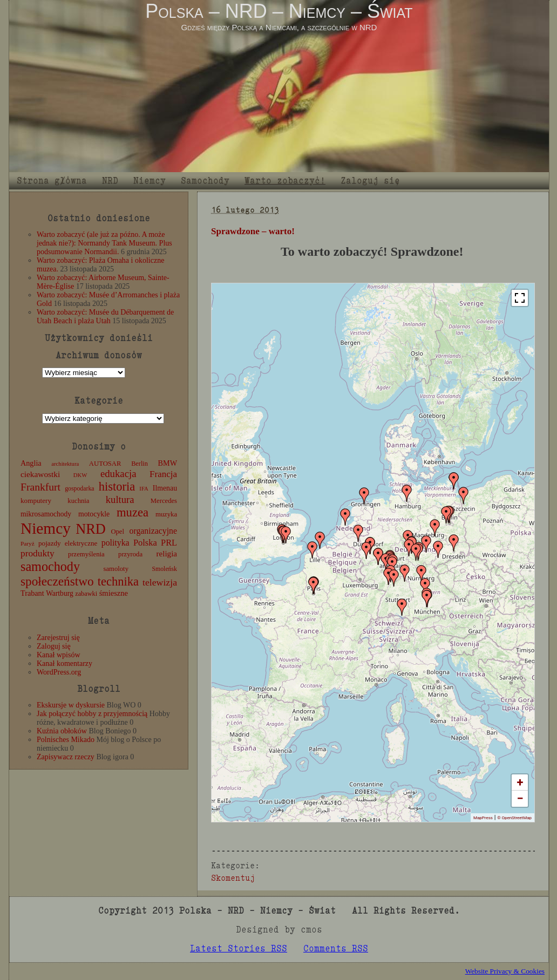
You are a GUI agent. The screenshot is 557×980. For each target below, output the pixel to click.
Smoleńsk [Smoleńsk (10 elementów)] (164, 569)
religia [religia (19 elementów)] (167, 554)
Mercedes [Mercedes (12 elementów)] (164, 501)
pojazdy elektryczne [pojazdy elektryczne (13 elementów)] (68, 543)
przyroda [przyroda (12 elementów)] (130, 554)
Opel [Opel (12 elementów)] (117, 532)
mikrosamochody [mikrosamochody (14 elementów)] (46, 514)
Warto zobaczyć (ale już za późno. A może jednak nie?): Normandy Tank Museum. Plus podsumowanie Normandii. (104, 243)
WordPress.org (59, 672)
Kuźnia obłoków (62, 731)
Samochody (205, 181)
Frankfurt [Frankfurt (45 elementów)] (40, 487)
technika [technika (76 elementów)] (118, 581)
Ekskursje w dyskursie (71, 705)
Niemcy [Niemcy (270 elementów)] (46, 528)
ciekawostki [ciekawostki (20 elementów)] (40, 474)
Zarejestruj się (58, 638)
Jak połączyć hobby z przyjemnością (92, 714)
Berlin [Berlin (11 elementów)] (140, 464)
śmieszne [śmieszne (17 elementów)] (114, 593)
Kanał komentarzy (64, 663)
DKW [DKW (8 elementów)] (80, 475)
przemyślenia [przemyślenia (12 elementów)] (86, 554)
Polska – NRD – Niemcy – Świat (279, 11)
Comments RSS (336, 948)
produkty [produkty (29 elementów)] (38, 553)
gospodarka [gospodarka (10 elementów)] (79, 488)
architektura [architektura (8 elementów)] (65, 464)
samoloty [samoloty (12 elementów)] (116, 569)
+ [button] (520, 782)
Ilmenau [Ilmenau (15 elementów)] (165, 488)
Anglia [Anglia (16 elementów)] (31, 463)
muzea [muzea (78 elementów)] (133, 512)
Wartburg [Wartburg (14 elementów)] (60, 593)
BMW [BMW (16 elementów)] (168, 463)
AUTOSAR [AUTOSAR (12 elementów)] (105, 464)
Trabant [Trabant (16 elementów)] (32, 593)
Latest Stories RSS (239, 948)
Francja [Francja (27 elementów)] (163, 474)
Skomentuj (233, 878)
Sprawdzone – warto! (253, 231)
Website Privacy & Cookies (505, 971)
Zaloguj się (370, 181)
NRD (110, 181)
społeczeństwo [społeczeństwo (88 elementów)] (57, 581)
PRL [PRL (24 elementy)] (169, 543)
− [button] (520, 798)
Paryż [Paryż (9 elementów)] (28, 543)
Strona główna (52, 181)
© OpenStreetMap (514, 818)
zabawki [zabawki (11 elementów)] (86, 594)
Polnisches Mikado (66, 740)
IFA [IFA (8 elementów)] (144, 489)
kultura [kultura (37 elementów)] (120, 499)
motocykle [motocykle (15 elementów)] (94, 514)
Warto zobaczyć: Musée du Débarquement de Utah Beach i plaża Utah (105, 317)
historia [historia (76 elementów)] (117, 486)
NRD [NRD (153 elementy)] (91, 529)
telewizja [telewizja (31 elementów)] (160, 582)
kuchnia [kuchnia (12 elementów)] (78, 501)
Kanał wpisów (59, 655)
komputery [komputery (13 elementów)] (36, 501)
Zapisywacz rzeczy (66, 757)
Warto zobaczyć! (285, 181)
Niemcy (150, 181)
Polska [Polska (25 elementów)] (145, 543)
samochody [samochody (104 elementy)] (50, 566)
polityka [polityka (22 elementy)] (116, 543)
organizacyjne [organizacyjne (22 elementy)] (153, 531)
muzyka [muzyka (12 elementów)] (166, 514)
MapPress (483, 818)
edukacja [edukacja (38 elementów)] (118, 474)
